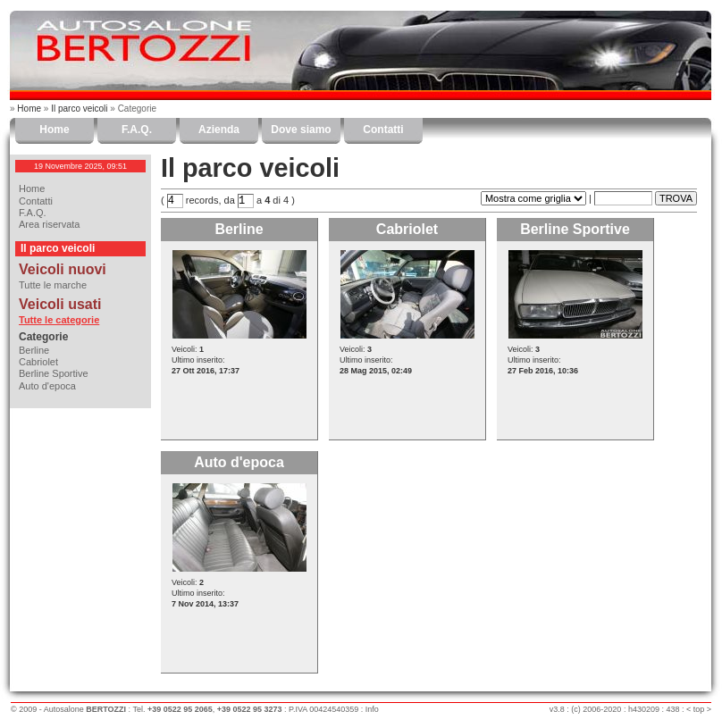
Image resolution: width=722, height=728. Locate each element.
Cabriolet (38, 362)
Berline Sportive (54, 373)
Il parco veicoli (79, 109)
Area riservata (49, 224)
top (699, 709)
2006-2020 (602, 709)
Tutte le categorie (59, 320)
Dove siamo (301, 130)
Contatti (383, 130)
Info (372, 709)
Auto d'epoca (47, 386)
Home (29, 109)
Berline (34, 350)
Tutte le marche (53, 285)
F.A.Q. (137, 130)
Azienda (219, 130)
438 (672, 709)
